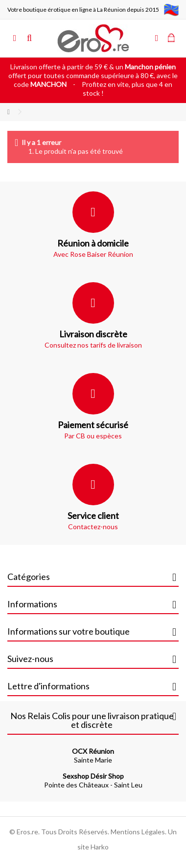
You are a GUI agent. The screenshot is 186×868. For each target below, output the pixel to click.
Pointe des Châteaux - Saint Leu (93, 780)
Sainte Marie (93, 755)
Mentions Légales (138, 832)
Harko (100, 847)
